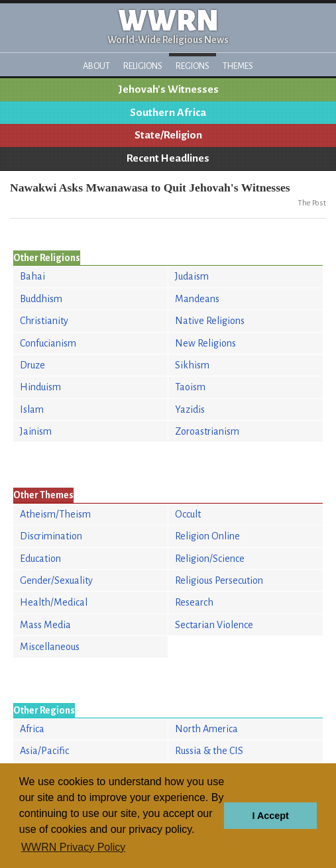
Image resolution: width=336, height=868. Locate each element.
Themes (238, 66)
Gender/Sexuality (56, 580)
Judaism (192, 276)
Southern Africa (168, 113)
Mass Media (45, 625)
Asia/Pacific (44, 751)
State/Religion (168, 135)
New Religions (205, 343)
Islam (32, 409)
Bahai (32, 276)
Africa (32, 729)
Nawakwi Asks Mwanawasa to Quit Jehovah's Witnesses (150, 188)
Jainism (36, 431)
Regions (193, 66)
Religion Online (207, 536)
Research (194, 602)
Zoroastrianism (207, 431)
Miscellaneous (50, 647)
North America (206, 729)
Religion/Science (210, 559)
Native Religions (210, 321)
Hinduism (40, 387)
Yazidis (190, 409)
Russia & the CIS (209, 751)
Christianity (44, 321)
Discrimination (51, 536)
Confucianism (48, 343)
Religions (143, 66)
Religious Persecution (219, 580)
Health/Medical (54, 602)
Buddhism (41, 299)
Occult (188, 514)
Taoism (190, 387)
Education (40, 559)
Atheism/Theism (55, 514)
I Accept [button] (270, 816)
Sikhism (192, 365)
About (96, 66)
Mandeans (197, 299)
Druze (32, 365)
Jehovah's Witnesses (168, 89)
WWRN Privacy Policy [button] (73, 847)
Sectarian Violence (214, 625)
